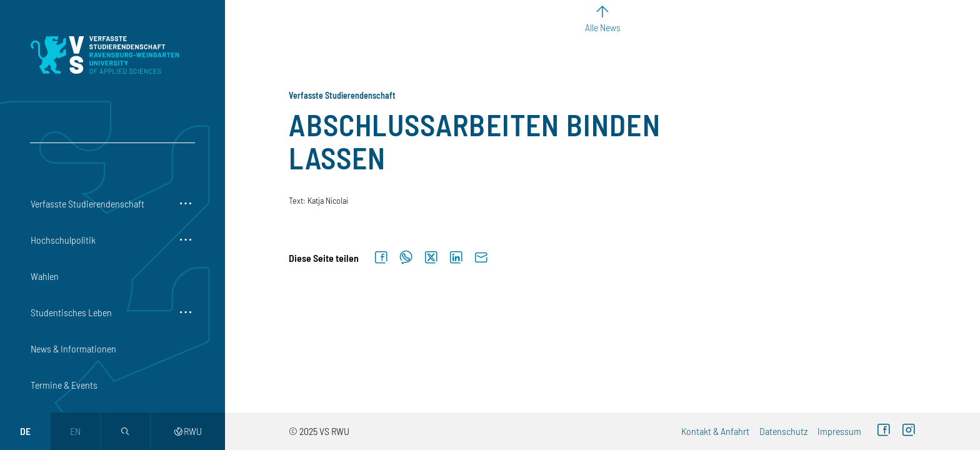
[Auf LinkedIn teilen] (456, 258)
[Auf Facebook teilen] (381, 258)
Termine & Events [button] (64, 385)
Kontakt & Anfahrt (715, 431)
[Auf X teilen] (431, 258)
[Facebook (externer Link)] (884, 431)
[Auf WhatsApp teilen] (406, 258)
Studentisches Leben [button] (71, 312)
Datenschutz (783, 431)
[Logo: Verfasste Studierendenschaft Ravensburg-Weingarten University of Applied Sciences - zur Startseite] (105, 55)
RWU (188, 431)
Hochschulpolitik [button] (63, 240)
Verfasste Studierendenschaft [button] (87, 203)
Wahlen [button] (45, 276)
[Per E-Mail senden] (481, 258)
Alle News (603, 27)
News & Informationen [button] (73, 348)
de (25, 431)
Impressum (839, 431)
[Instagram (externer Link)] (909, 431)
